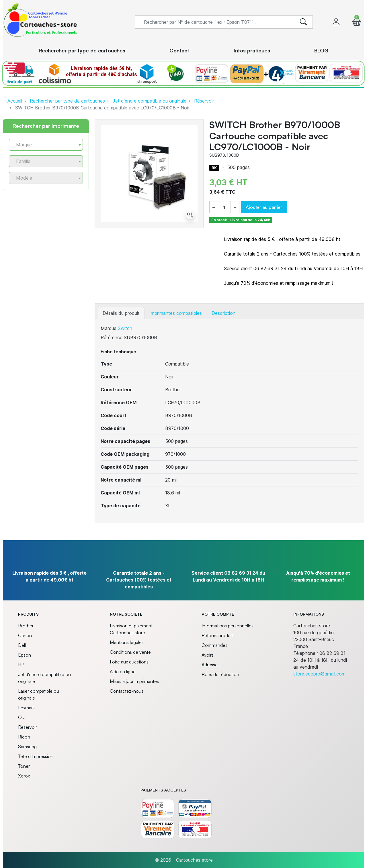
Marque (109, 328)
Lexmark (26, 708)
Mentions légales (127, 642)
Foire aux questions (129, 662)
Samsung (27, 747)
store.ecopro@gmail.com (319, 674)
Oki (21, 717)
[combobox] (46, 145)
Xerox (24, 776)
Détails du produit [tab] (121, 313)
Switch (125, 328)
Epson (25, 655)
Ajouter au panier (264, 207)
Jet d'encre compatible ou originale (150, 101)
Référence (112, 337)
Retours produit (217, 635)
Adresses (211, 665)
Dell (22, 645)
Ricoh (24, 737)
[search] (303, 22)
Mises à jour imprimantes (134, 681)
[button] (357, 22)
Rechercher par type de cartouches (67, 101)
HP (21, 665)
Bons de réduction (220, 674)
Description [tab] (223, 313)
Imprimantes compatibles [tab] (176, 313)
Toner (24, 766)
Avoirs (208, 655)
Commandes (214, 645)
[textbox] (44, 145)
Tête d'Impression (36, 756)
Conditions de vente (130, 652)
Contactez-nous (127, 691)
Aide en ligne (123, 671)
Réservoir (204, 101)
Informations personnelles (228, 626)
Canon (25, 635)
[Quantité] (224, 207)
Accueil (15, 101)
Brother (26, 626)
